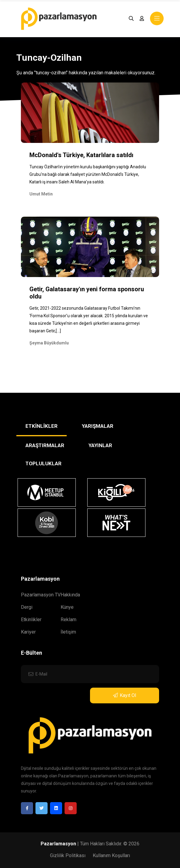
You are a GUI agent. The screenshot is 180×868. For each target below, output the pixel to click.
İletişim (68, 632)
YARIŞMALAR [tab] (98, 426)
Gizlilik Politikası (68, 855)
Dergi (27, 607)
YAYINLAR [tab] (100, 445)
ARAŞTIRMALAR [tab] (45, 445)
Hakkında (70, 595)
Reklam (68, 620)
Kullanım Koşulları (111, 855)
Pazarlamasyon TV (41, 595)
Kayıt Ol (125, 695)
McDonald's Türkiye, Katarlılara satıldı (81, 155)
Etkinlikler (31, 620)
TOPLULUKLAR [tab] (43, 463)
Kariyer (28, 632)
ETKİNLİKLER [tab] (42, 426)
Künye (67, 607)
